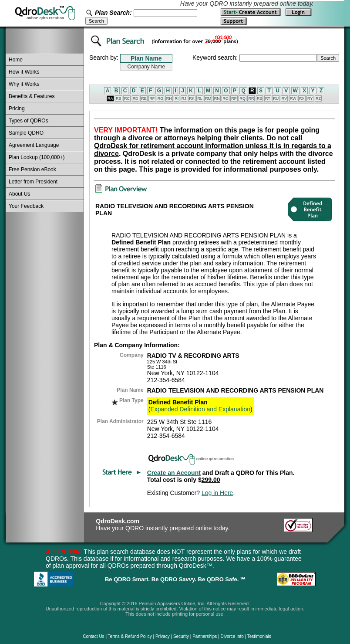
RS (260, 98)
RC (127, 98)
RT (268, 98)
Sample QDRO (26, 133)
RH (169, 98)
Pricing (17, 108)
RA (110, 98)
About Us (19, 194)
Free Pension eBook (32, 169)
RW (293, 98)
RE (144, 98)
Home (16, 60)
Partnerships (205, 636)
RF (152, 98)
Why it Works (24, 84)
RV (284, 98)
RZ (318, 98)
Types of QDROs (29, 121)
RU (276, 98)
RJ (184, 98)
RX (302, 98)
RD (136, 98)
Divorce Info (232, 636)
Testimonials (259, 636)
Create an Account (174, 473)
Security (181, 636)
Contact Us (93, 636)
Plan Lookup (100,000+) (37, 157)
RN (217, 98)
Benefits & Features (32, 96)
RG (161, 98)
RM (208, 98)
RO (225, 98)
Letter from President (33, 182)
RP (234, 98)
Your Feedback (26, 206)
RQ (242, 98)
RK (192, 98)
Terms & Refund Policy (130, 636)
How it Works (24, 72)
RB (119, 98)
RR (251, 98)
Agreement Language (34, 145)
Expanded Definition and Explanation (200, 409)
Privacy (163, 636)
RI (177, 98)
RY (310, 98)
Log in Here (217, 493)
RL (200, 98)
